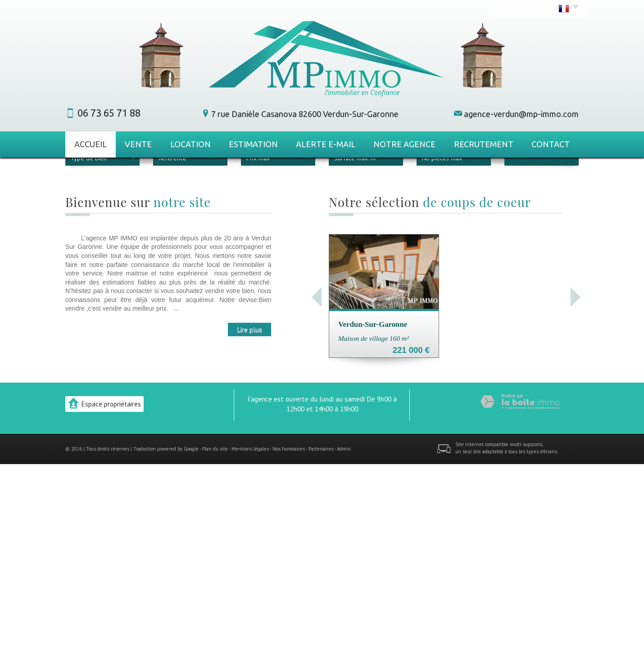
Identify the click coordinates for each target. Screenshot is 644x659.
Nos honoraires (289, 644)
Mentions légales (250, 644)
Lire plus (249, 524)
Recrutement (484, 144)
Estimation (253, 144)
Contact (551, 144)
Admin (344, 644)
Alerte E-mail (326, 144)
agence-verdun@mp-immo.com (521, 114)
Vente (138, 144)
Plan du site (215, 644)
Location (190, 144)
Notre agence (404, 144)
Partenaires (321, 644)
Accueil (91, 144)
